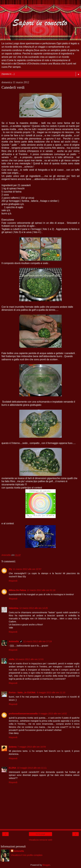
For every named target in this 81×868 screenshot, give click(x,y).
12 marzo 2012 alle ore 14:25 (33, 608)
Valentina (14, 608)
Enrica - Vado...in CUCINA (22, 692)
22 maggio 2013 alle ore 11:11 (32, 768)
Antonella (14, 641)
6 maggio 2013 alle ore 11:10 (51, 692)
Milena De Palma (17, 590)
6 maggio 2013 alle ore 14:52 (53, 714)
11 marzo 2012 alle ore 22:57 (27, 569)
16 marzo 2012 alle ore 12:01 (30, 659)
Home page (40, 834)
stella (12, 659)
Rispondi (13, 581)
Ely (10, 569)
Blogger (46, 865)
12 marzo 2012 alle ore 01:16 (41, 590)
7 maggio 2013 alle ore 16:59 (32, 747)
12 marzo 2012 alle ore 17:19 (38, 641)
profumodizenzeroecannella (23, 714)
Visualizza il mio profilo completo (27, 855)
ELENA (13, 768)
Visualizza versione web (40, 840)
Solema (13, 747)
